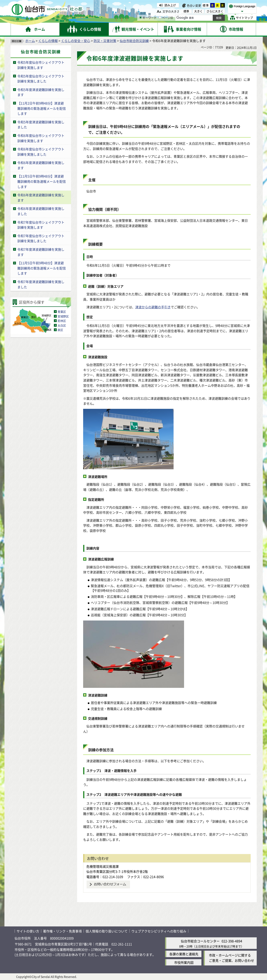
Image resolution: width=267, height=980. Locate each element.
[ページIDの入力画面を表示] (160, 17)
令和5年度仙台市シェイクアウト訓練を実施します (41, 65)
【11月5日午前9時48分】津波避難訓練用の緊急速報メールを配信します (42, 181)
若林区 (62, 321)
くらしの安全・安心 (76, 41)
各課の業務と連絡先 (184, 954)
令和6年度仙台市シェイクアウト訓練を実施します (41, 138)
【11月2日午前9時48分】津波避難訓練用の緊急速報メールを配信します (42, 108)
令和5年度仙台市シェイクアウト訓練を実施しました (41, 79)
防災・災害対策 (105, 41)
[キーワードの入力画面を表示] (141, 17)
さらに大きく (215, 11)
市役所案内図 (184, 962)
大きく (198, 11)
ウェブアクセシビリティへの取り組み (159, 931)
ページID (166, 18)
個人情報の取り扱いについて (107, 931)
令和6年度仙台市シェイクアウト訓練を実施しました (41, 152)
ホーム (30, 41)
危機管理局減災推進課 (103, 866)
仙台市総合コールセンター (200, 941)
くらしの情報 (48, 41)
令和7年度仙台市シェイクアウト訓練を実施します (41, 225)
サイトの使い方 (28, 931)
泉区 (60, 330)
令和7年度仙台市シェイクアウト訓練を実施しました (41, 238)
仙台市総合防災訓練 (134, 41)
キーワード (148, 18)
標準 (206, 5)
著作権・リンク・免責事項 (62, 931)
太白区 (62, 325)
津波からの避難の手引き (153, 307)
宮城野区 (63, 316)
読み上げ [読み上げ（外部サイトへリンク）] (170, 5)
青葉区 (62, 312)
